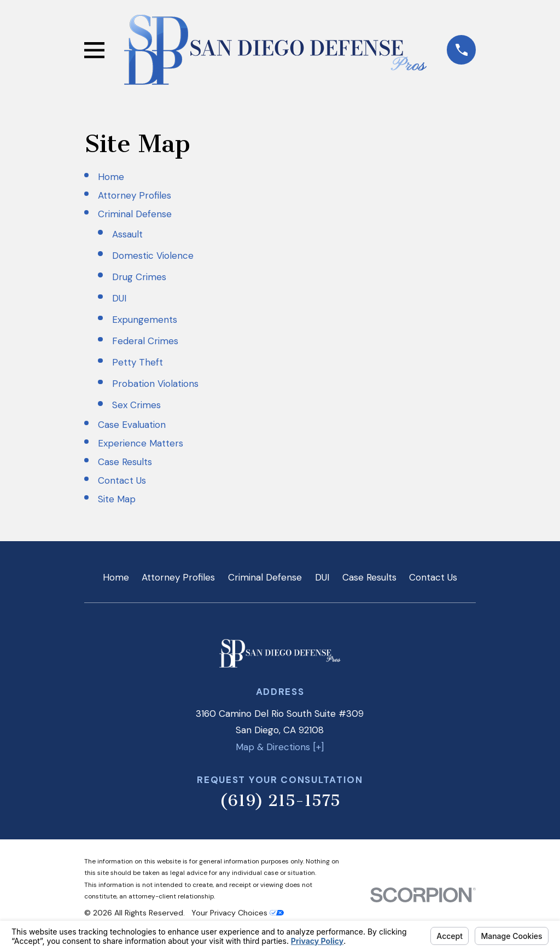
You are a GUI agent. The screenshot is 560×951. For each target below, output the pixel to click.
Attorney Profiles (135, 195)
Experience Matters (141, 443)
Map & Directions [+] (280, 747)
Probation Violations (155, 384)
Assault (127, 234)
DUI (119, 298)
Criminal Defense (135, 214)
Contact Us (122, 480)
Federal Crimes (145, 341)
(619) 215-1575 (280, 801)
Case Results (125, 462)
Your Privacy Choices (238, 913)
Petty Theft (138, 362)
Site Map (117, 499)
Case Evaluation (132, 425)
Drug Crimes (139, 277)
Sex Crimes (136, 405)
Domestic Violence (153, 256)
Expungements (145, 320)
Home (111, 177)
